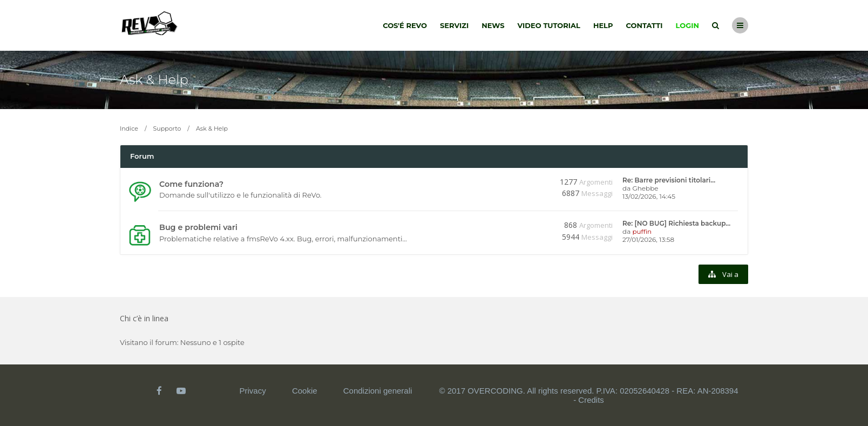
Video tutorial (549, 25)
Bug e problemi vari (198, 227)
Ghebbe (645, 188)
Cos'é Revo (405, 25)
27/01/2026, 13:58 (648, 239)
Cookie (305, 391)
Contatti (645, 25)
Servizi (454, 25)
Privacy (253, 391)
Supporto (167, 129)
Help (603, 25)
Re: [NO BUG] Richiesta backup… (676, 223)
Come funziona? (191, 184)
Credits (591, 400)
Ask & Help (154, 80)
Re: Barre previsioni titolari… (669, 180)
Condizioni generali (378, 391)
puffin (642, 231)
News (493, 25)
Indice (129, 129)
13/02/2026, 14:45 (649, 196)
